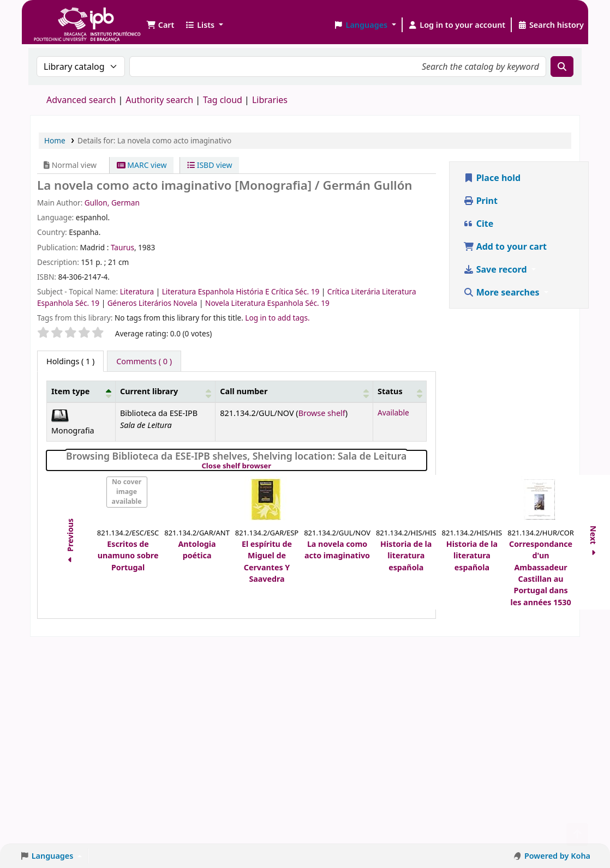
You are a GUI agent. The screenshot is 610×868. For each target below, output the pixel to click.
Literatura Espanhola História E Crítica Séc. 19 (242, 291)
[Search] (562, 67)
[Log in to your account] (457, 25)
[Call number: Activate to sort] (294, 392)
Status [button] (390, 391)
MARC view (142, 165)
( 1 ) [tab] (70, 361)
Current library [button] (149, 391)
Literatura (138, 291)
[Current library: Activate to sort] (165, 392)
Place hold (492, 178)
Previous (70, 542)
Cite (479, 224)
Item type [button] (70, 391)
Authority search (159, 100)
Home (55, 140)
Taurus (122, 247)
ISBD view (210, 165)
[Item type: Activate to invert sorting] (81, 392)
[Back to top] (577, 834)
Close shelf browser (274, 466)
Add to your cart (505, 246)
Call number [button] (244, 391)
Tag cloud (223, 100)
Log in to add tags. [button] (277, 318)
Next (593, 542)
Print (480, 201)
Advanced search (81, 100)
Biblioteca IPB (60, 16)
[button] (160, 25)
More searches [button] (503, 292)
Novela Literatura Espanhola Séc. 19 (267, 303)
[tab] (144, 361)
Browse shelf (322, 413)
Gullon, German (112, 203)
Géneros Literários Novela (153, 303)
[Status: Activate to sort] (400, 392)
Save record (496, 269)
